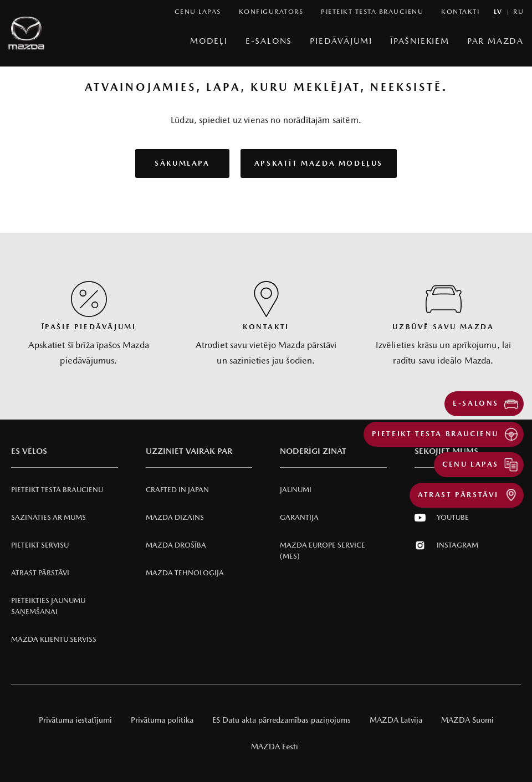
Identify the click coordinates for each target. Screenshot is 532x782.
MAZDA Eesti (275, 747)
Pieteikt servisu (40, 545)
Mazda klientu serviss (54, 639)
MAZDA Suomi (467, 720)
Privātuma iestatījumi (75, 720)
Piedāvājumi (341, 41)
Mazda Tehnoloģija (185, 573)
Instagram (446, 545)
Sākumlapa (182, 163)
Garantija (299, 517)
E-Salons (269, 41)
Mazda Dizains (175, 517)
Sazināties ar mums (48, 517)
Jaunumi (296, 490)
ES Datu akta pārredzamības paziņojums (282, 720)
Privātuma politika (162, 720)
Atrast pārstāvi (40, 573)
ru (518, 12)
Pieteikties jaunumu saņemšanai (48, 606)
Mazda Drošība (176, 545)
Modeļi (209, 41)
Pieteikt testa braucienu (57, 490)
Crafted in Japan (177, 490)
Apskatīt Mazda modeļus (319, 163)
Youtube (442, 518)
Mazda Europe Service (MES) (323, 551)
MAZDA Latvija (396, 720)
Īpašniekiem (420, 41)
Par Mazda (495, 41)
